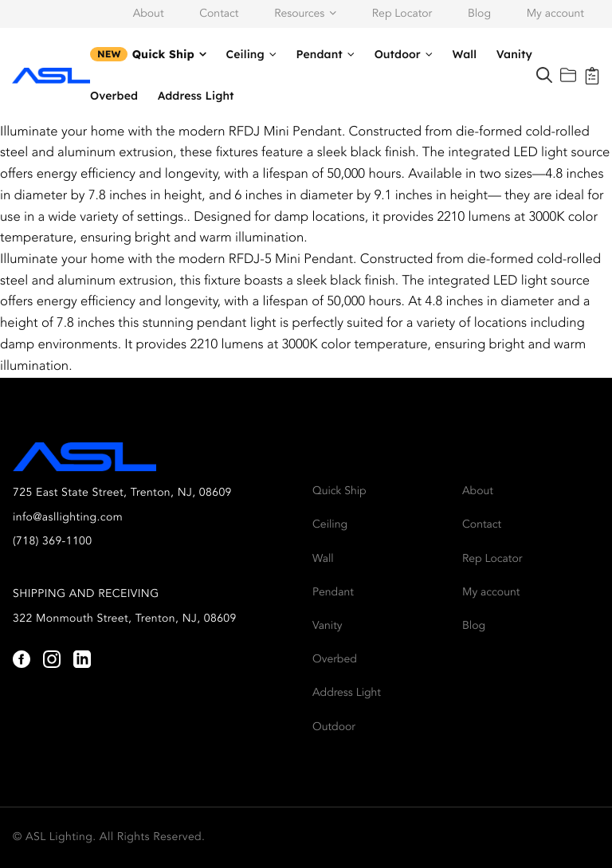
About (149, 14)
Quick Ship (163, 54)
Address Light (196, 96)
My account (555, 14)
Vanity (514, 54)
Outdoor (398, 54)
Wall (465, 54)
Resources (299, 14)
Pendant (320, 54)
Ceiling (245, 54)
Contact (219, 14)
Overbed (114, 96)
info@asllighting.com (68, 518)
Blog (479, 14)
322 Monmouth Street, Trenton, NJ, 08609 (125, 619)
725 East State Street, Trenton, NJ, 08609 (122, 493)
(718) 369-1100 (53, 542)
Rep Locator (402, 14)
